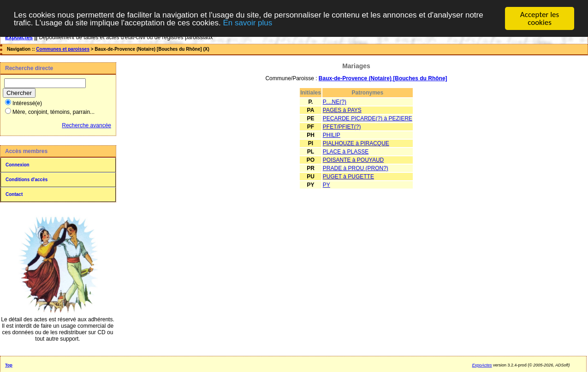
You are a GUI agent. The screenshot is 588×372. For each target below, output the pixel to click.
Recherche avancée (86, 125)
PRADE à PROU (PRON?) (356, 168)
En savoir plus (247, 23)
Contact (14, 194)
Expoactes (19, 37)
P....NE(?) (335, 102)
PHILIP (332, 135)
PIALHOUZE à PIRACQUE (356, 143)
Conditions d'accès (27, 180)
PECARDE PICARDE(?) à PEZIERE (368, 118)
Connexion (18, 165)
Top (9, 365)
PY (327, 185)
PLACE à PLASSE (346, 152)
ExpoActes (482, 365)
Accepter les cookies (540, 18)
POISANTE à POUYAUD (353, 160)
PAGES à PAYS (342, 110)
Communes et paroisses (63, 49)
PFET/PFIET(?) (342, 127)
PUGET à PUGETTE (348, 177)
